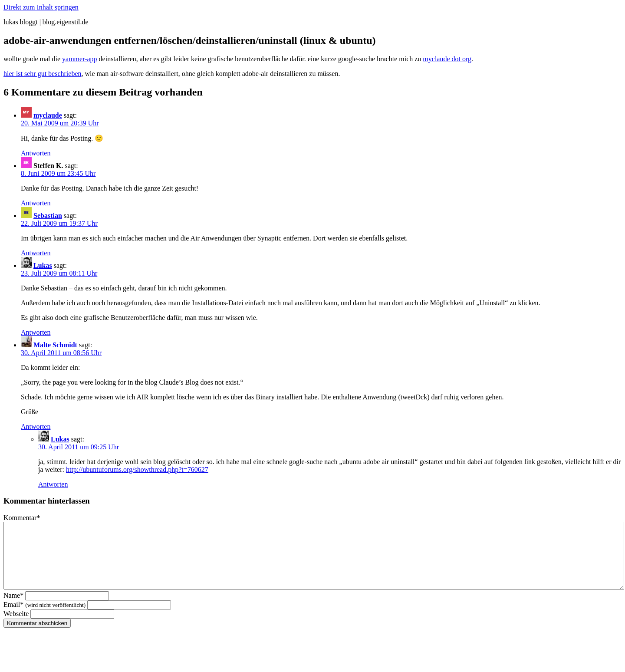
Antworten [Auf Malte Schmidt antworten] (36, 427)
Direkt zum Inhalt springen (41, 7)
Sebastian (48, 216)
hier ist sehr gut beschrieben (43, 74)
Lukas (43, 265)
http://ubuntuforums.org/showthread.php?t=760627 (137, 469)
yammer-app (80, 59)
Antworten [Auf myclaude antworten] (36, 153)
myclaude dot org (447, 59)
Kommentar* (22, 518)
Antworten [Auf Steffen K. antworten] (36, 203)
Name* (13, 608)
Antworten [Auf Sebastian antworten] (36, 253)
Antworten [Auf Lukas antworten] (36, 332)
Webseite (16, 627)
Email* (44, 618)
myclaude (48, 115)
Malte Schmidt (55, 345)
